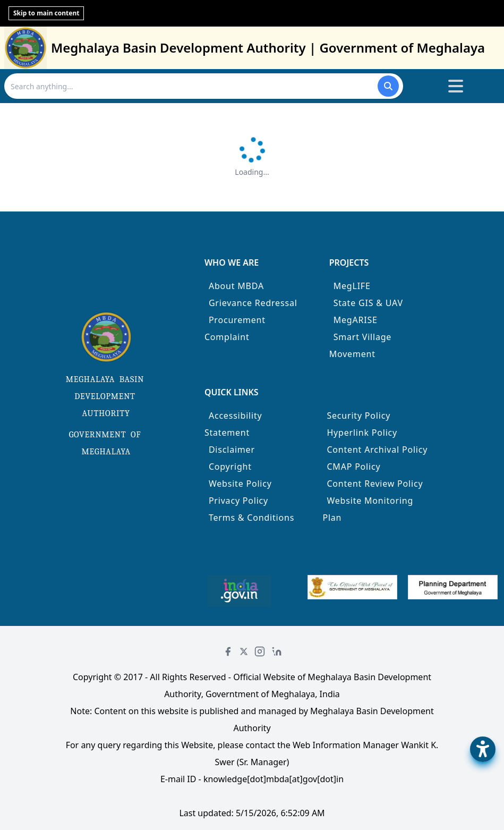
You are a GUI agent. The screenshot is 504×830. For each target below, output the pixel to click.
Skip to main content (46, 13)
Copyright (230, 467)
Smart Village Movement (361, 345)
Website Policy (240, 484)
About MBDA (236, 286)
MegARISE (356, 320)
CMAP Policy (353, 467)
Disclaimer (232, 450)
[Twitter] (244, 651)
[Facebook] (228, 651)
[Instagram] (260, 651)
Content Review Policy (375, 484)
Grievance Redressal (253, 303)
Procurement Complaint (235, 328)
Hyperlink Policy (362, 433)
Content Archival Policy (377, 450)
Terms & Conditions (251, 518)
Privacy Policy (238, 501)
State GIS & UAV (368, 303)
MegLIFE (352, 286)
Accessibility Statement (233, 424)
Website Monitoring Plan (368, 509)
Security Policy (358, 416)
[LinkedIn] (277, 651)
